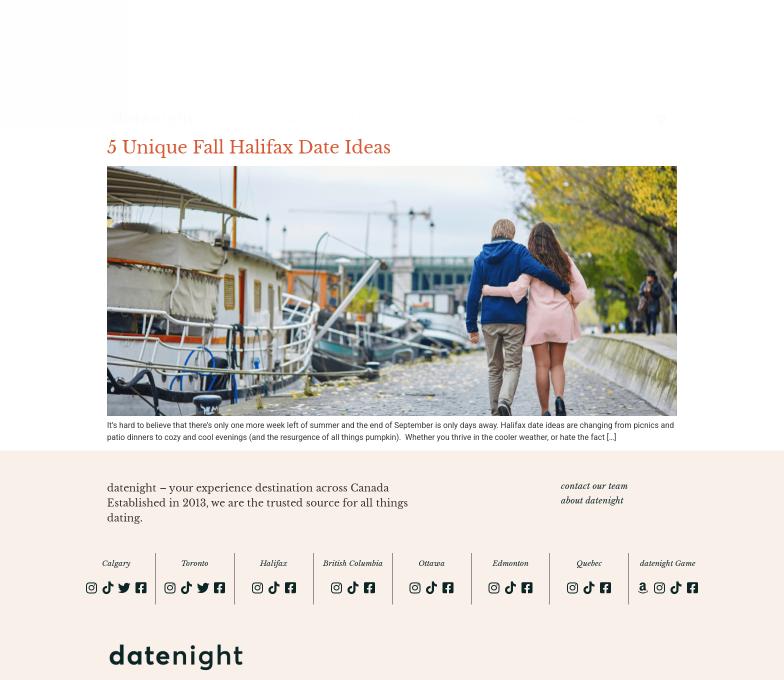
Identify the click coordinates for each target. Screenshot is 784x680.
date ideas (285, 120)
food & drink (362, 120)
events (431, 120)
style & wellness (558, 120)
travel (484, 120)
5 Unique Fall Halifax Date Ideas (249, 147)
